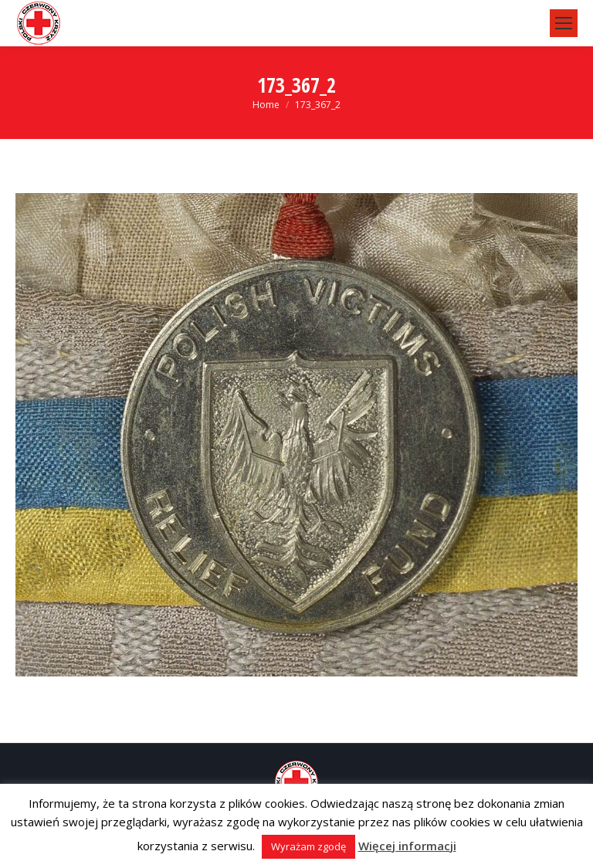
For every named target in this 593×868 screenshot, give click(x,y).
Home (266, 105)
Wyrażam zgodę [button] (308, 846)
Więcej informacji (407, 846)
